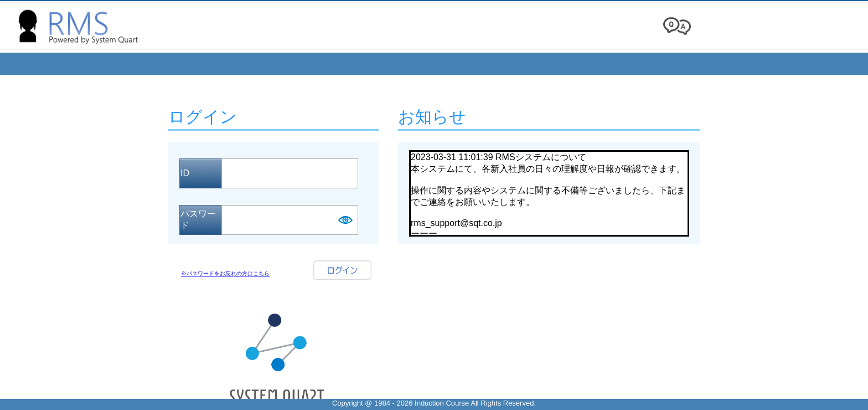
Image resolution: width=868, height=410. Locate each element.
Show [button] (345, 220)
